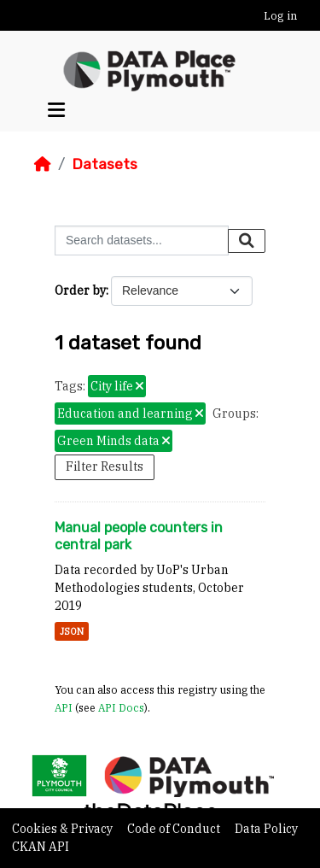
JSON (72, 631)
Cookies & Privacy (64, 829)
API (64, 707)
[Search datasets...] (142, 240)
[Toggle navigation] (56, 110)
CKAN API (41, 847)
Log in (280, 16)
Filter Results (105, 466)
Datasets (105, 164)
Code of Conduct (175, 829)
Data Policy (266, 829)
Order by (80, 290)
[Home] (43, 164)
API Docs (121, 707)
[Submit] (247, 241)
